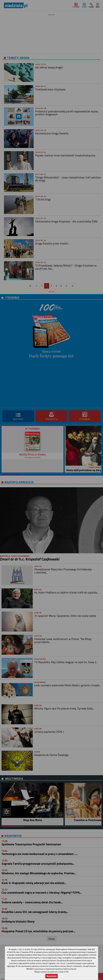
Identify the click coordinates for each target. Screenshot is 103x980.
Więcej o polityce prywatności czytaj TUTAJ (51, 972)
